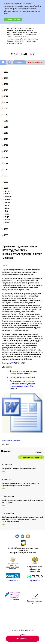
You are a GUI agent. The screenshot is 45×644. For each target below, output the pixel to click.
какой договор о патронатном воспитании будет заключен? (22, 386)
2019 (6, 115)
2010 (6, 170)
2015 (6, 139)
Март (7, 217)
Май (7, 211)
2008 (6, 182)
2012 (6, 157)
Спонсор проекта (13, 580)
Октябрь (8, 197)
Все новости (40, 452)
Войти (19, 62)
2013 (6, 151)
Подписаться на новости (31, 457)
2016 (6, 133)
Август (8, 202)
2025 (6, 78)
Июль (7, 205)
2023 (6, 90)
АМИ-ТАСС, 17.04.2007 (17, 363)
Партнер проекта (35, 580)
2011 (6, 163)
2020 (6, 109)
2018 (6, 121)
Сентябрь (9, 199)
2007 (6, 188)
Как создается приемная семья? (22, 377)
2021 (6, 102)
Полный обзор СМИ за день (12, 441)
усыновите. (23, 54)
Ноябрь (8, 194)
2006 (6, 229)
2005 (6, 235)
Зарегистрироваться (35, 62)
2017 (6, 127)
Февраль (8, 220)
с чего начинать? (25, 374)
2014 (6, 145)
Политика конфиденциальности (22, 630)
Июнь (7, 208)
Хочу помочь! (23, 639)
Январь (8, 222)
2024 (6, 84)
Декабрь (8, 191)
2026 (6, 72)
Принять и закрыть (13, 19)
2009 (6, 176)
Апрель (8, 214)
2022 (6, 96)
